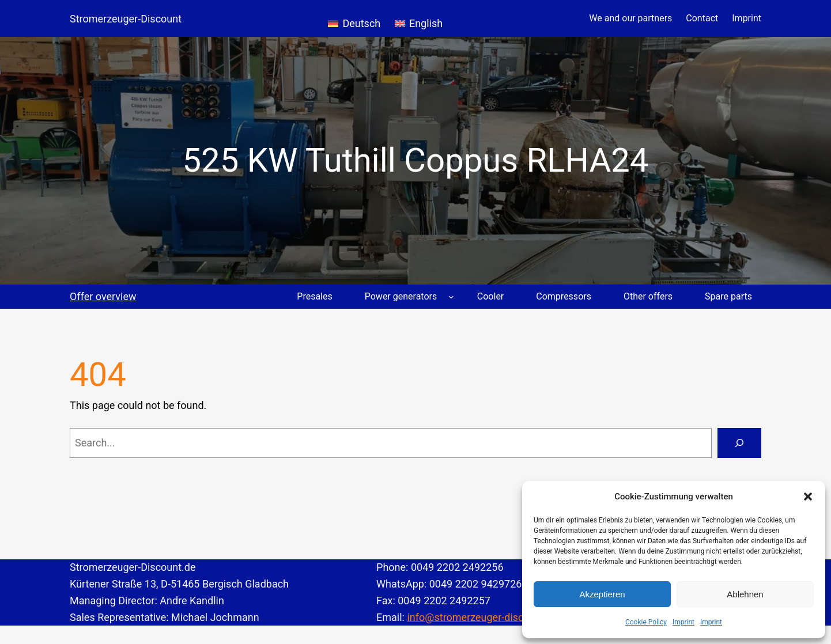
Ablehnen (745, 594)
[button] (808, 497)
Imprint (683, 622)
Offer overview (103, 296)
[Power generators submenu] (451, 297)
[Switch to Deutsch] (354, 18)
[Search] (739, 443)
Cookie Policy (646, 622)
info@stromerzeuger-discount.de (483, 617)
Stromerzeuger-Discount (126, 19)
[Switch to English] (419, 18)
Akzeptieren (602, 594)
